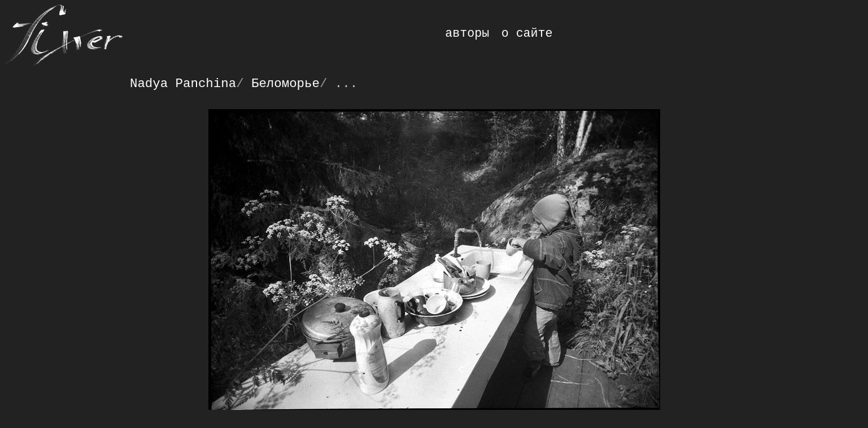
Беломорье (285, 84)
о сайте (527, 33)
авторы (467, 33)
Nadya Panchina (183, 84)
